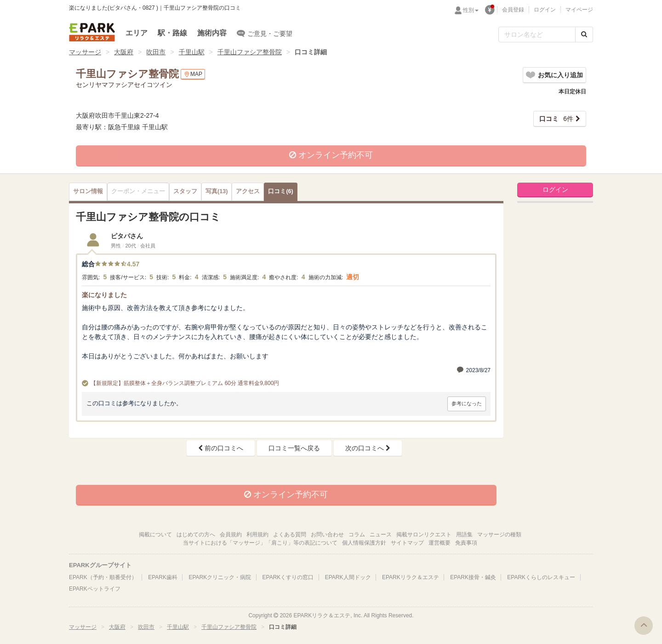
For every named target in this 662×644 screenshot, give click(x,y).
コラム (357, 535)
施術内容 (212, 33)
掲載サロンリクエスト (424, 535)
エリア (137, 33)
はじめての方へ (196, 535)
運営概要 (439, 543)
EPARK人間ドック (348, 577)
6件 (556, 119)
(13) (217, 191)
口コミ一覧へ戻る (294, 448)
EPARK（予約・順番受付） (103, 577)
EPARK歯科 (163, 577)
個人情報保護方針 (364, 543)
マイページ (579, 10)
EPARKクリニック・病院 (220, 577)
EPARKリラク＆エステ (92, 32)
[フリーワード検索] (537, 34)
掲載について (155, 535)
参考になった (467, 403)
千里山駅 (192, 52)
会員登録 (513, 10)
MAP (193, 74)
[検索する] (584, 34)
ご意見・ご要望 (265, 33)
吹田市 (156, 52)
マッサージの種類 (499, 535)
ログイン (545, 10)
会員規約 (231, 535)
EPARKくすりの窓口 (288, 577)
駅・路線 (172, 33)
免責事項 (466, 543)
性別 (471, 10)
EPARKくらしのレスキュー (541, 577)
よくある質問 (290, 535)
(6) (280, 191)
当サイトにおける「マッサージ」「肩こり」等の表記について (260, 543)
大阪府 (124, 52)
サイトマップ (407, 543)
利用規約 (257, 535)
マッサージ (85, 52)
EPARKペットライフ (95, 589)
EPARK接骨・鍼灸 (473, 577)
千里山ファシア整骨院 (250, 52)
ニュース (381, 535)
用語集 (464, 535)
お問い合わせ (327, 535)
